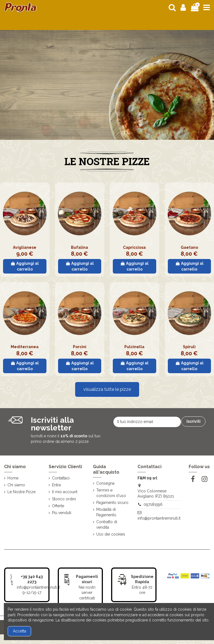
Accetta (20, 631)
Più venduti (62, 513)
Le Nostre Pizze (21, 492)
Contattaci (61, 478)
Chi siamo (16, 485)
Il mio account (65, 492)
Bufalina (79, 247)
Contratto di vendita (107, 525)
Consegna (105, 483)
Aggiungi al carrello (25, 266)
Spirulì (189, 347)
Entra (56, 485)
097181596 (153, 504)
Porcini (80, 347)
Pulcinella (134, 347)
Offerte (58, 506)
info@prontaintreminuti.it (159, 518)
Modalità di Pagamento (106, 512)
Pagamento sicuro (112, 503)
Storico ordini (64, 499)
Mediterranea (25, 347)
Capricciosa (134, 247)
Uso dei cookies (111, 534)
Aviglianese (25, 247)
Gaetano (189, 247)
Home (13, 478)
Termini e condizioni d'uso (111, 493)
